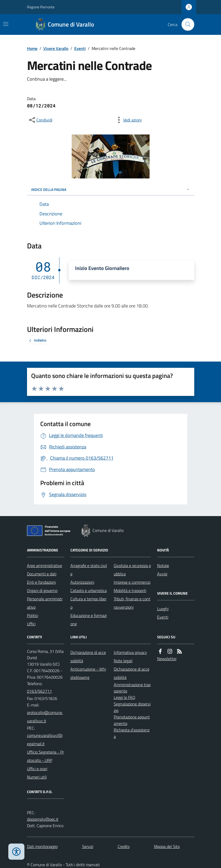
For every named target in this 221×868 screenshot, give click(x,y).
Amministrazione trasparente (132, 688)
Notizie (163, 565)
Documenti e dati (42, 574)
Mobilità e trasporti (130, 590)
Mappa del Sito (167, 846)
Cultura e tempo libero (88, 603)
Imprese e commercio (132, 582)
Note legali (123, 661)
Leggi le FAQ (125, 697)
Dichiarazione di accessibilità (88, 657)
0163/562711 (39, 691)
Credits (124, 846)
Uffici (31, 624)
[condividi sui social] (40, 120)
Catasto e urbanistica (89, 590)
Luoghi (163, 609)
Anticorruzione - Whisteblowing (88, 673)
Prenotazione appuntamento (132, 720)
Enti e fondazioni (41, 582)
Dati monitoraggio (42, 846)
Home (32, 48)
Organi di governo (42, 590)
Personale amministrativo (45, 603)
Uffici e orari (37, 769)
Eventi (80, 48)
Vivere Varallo (56, 48)
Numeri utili (37, 777)
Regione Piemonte (41, 7)
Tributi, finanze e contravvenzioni (132, 603)
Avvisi (162, 574)
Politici (33, 615)
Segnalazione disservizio (132, 707)
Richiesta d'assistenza (132, 733)
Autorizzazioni (82, 582)
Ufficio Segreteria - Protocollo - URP (45, 756)
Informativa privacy (130, 652)
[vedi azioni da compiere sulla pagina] (128, 120)
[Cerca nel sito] (186, 24)
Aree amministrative (45, 565)
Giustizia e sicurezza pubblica (132, 570)
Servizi (88, 846)
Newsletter (167, 659)
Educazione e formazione (89, 620)
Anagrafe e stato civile (89, 570)
